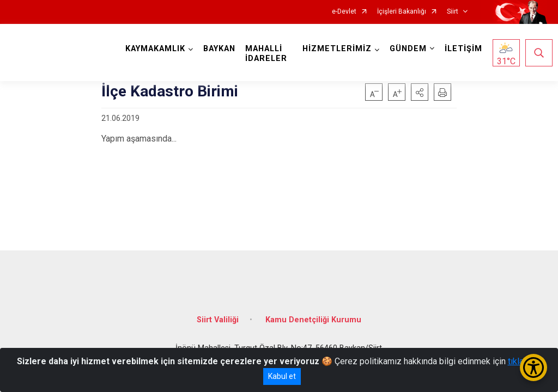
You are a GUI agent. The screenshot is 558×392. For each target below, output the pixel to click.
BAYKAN (222, 49)
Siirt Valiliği (218, 312)
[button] (420, 92)
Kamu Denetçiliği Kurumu (313, 312)
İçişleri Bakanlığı (402, 12)
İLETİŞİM (461, 49)
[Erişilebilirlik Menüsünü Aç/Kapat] (533, 367)
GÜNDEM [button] (405, 49)
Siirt (453, 12)
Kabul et (282, 376)
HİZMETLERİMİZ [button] (334, 49)
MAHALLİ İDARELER (269, 54)
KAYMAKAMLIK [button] (158, 49)
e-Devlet (344, 12)
